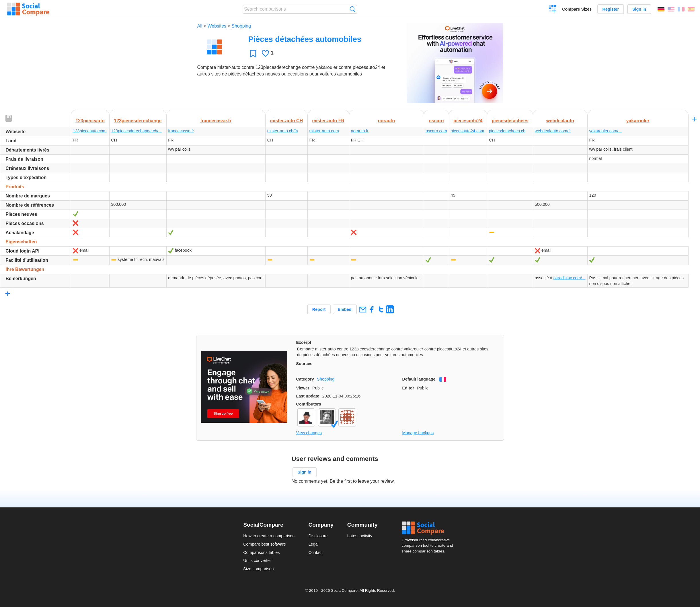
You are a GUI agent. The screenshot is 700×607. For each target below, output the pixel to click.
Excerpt (304, 342)
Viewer (303, 388)
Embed (345, 309)
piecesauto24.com (467, 131)
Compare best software (265, 544)
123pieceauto (90, 121)
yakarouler (638, 121)
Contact (315, 552)
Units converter (257, 561)
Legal (313, 544)
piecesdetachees (510, 121)
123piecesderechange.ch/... (136, 131)
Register (611, 9)
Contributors (309, 404)
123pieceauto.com (90, 131)
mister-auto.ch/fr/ (283, 131)
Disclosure (318, 536)
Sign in (639, 9)
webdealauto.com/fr (553, 131)
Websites (217, 26)
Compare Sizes (577, 9)
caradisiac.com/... (570, 278)
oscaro (436, 121)
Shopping (241, 26)
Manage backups (418, 433)
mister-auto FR (328, 121)
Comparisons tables (261, 552)
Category (305, 379)
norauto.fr (360, 131)
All (200, 26)
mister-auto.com (324, 131)
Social (429, 528)
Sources (304, 364)
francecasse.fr (216, 121)
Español (691, 9)
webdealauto (560, 121)
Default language (419, 379)
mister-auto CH (286, 121)
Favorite (253, 54)
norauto (387, 121)
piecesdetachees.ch (507, 131)
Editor (408, 388)
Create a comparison (553, 10)
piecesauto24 (468, 121)
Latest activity (360, 536)
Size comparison (258, 569)
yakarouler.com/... (605, 131)
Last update (308, 396)
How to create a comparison (269, 536)
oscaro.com (436, 131)
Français (681, 9)
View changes (309, 433)
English (671, 9)
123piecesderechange (138, 121)
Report (319, 309)
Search (353, 9)
